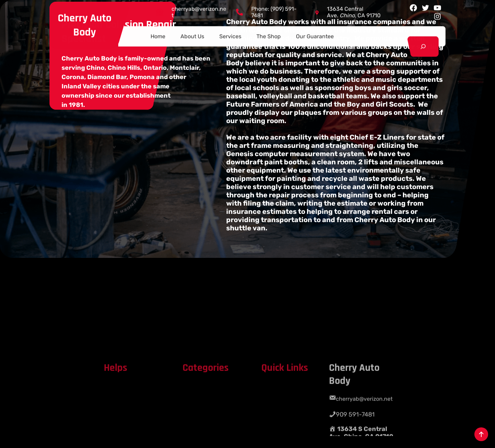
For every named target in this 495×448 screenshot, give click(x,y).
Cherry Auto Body (85, 24)
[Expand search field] (423, 45)
